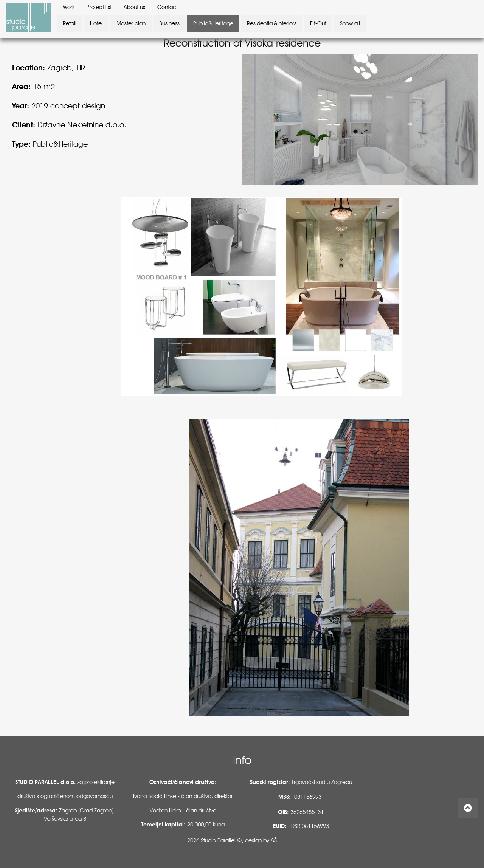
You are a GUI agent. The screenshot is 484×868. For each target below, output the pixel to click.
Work (69, 7)
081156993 (308, 797)
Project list (99, 7)
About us (134, 7)
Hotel (96, 23)
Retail (70, 23)
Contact (168, 7)
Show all (350, 23)
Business (169, 23)
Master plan (131, 23)
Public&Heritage (213, 23)
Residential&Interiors (272, 23)
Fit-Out (318, 23)
